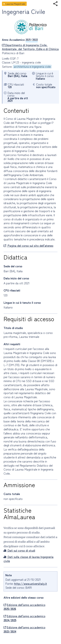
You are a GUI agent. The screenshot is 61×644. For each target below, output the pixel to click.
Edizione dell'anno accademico (24, 607)
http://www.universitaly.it (31, 584)
